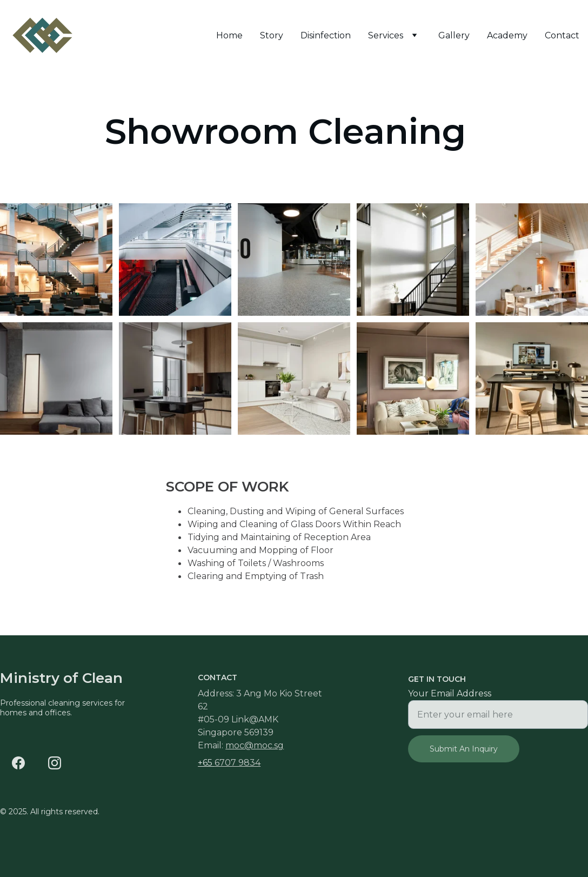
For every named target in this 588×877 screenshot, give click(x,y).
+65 (206, 763)
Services (386, 35)
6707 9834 (238, 763)
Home (229, 35)
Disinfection (326, 35)
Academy (507, 35)
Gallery (454, 35)
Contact (562, 35)
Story (272, 35)
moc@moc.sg (255, 745)
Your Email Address (450, 693)
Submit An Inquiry (464, 749)
